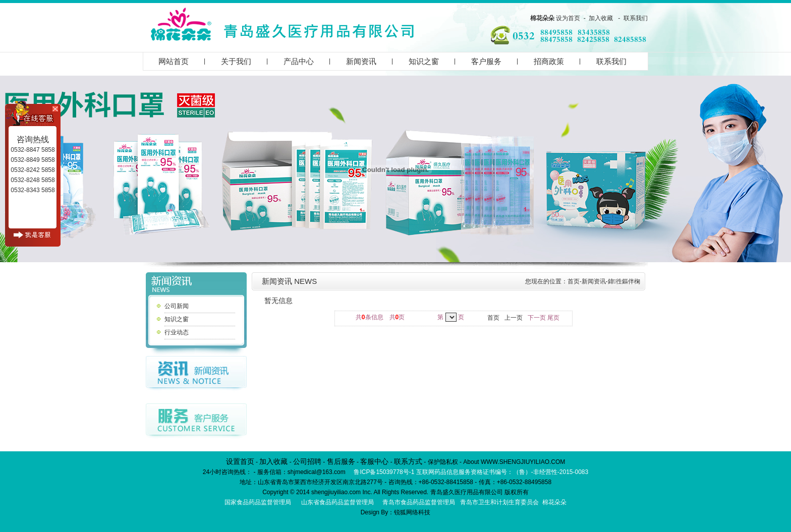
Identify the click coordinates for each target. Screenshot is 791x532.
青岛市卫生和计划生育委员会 (499, 502)
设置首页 (240, 461)
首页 (574, 281)
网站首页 (174, 61)
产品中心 (299, 61)
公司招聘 (307, 461)
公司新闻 (177, 306)
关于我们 (236, 61)
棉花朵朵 (542, 18)
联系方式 (408, 461)
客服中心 (374, 461)
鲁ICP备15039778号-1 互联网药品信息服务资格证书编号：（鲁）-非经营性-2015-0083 (471, 472)
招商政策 (549, 61)
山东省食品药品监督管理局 (337, 502)
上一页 (514, 318)
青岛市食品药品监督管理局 (419, 502)
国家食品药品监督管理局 (258, 502)
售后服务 (341, 461)
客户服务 (486, 61)
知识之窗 (424, 61)
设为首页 (568, 18)
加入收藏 (601, 18)
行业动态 (177, 332)
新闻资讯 (361, 61)
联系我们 (636, 18)
